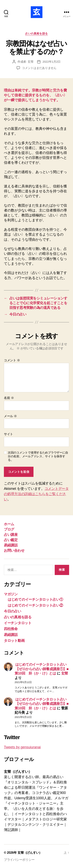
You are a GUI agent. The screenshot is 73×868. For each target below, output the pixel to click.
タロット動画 (14, 641)
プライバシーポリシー (19, 860)
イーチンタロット (18, 623)
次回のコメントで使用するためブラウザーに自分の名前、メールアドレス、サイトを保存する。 (38, 456)
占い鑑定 (11, 540)
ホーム (9, 524)
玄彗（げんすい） (30, 853)
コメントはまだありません (39, 68)
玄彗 (31, 62)
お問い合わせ (14, 551)
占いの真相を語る (36, 33)
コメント (12, 360)
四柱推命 (11, 629)
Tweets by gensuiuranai (22, 747)
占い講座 (11, 535)
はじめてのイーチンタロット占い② (35, 605)
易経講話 (11, 545)
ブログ (9, 529)
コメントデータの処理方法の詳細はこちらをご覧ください (36, 494)
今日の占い (13, 611)
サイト (8, 434)
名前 (9, 398)
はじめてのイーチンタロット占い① (35, 599)
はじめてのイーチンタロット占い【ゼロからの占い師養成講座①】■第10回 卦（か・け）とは (42, 669)
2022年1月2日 (51, 62)
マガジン (11, 594)
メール (10, 416)
